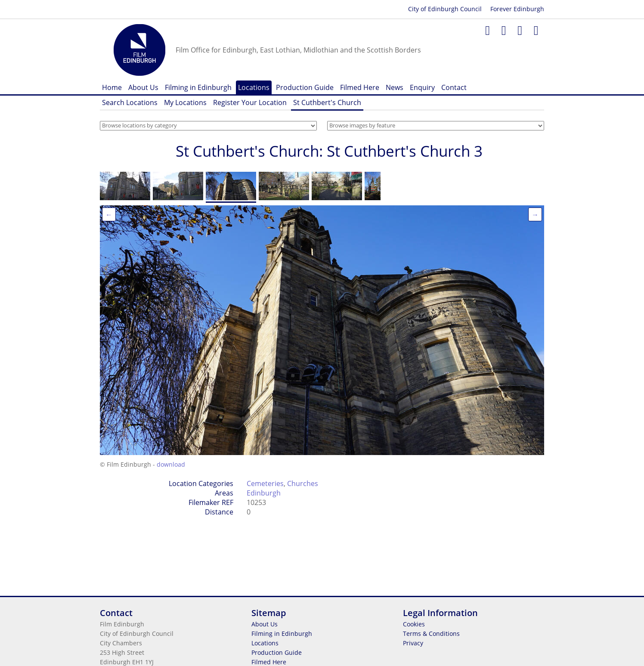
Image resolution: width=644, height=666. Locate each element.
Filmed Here (360, 87)
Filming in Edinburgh (198, 87)
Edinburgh (264, 493)
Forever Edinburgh (517, 9)
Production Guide (305, 87)
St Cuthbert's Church (327, 102)
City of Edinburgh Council (445, 9)
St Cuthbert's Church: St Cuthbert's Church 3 (329, 151)
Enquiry (422, 87)
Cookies (414, 624)
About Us (143, 87)
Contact (454, 87)
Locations (254, 87)
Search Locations (130, 102)
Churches (303, 483)
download (171, 464)
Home (112, 87)
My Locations (185, 102)
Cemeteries (265, 483)
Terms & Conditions (431, 633)
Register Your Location (250, 102)
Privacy (413, 643)
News (395, 87)
